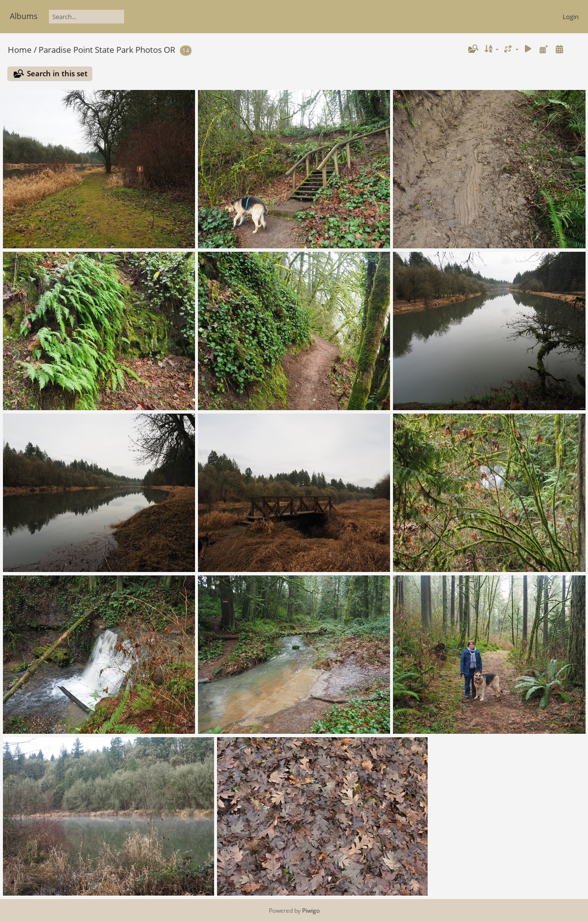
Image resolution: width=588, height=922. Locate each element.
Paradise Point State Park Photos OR (107, 50)
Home (20, 50)
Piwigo (311, 911)
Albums (24, 16)
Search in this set (57, 73)
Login (571, 17)
